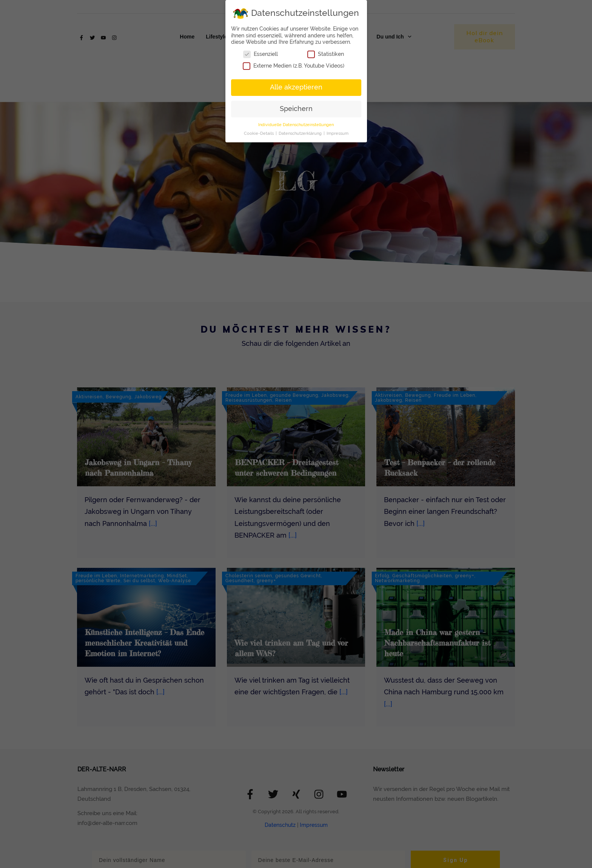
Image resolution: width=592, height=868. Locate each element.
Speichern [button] (296, 109)
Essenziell (261, 54)
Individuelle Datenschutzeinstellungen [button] (296, 125)
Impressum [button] (338, 133)
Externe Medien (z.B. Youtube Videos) (294, 66)
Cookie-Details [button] (259, 133)
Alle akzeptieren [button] (296, 87)
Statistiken (326, 54)
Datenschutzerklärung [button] (301, 133)
